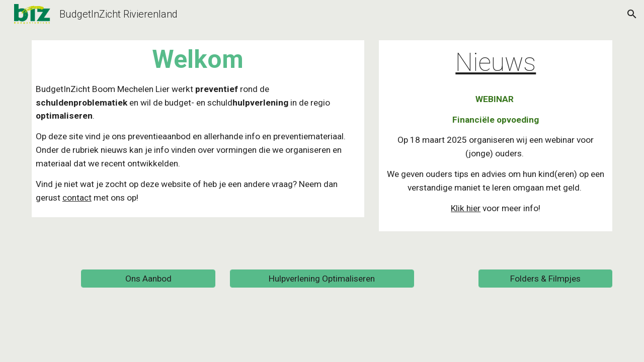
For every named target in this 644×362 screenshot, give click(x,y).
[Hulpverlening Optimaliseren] (322, 278)
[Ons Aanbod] (148, 278)
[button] (632, 14)
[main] (198, 129)
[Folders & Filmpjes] (545, 278)
